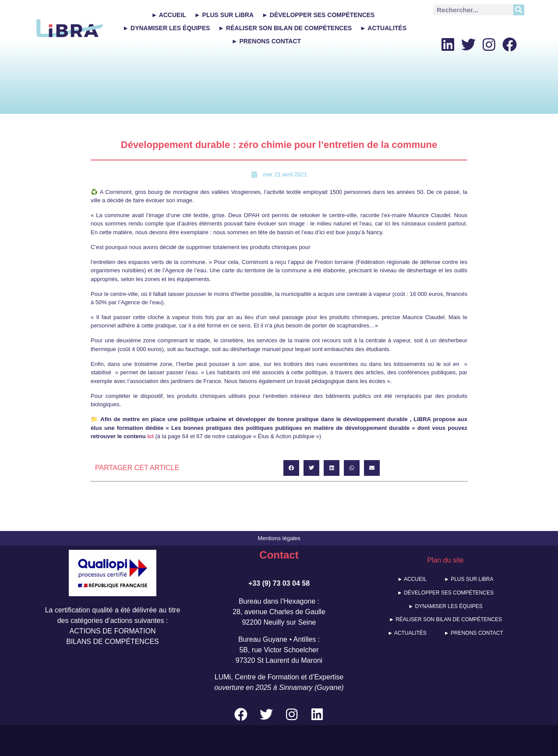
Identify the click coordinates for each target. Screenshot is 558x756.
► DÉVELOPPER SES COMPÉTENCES (318, 15)
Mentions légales (279, 538)
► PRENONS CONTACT (266, 41)
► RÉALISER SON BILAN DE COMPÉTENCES (285, 28)
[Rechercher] (519, 10)
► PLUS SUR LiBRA (224, 15)
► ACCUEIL (168, 15)
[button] (291, 468)
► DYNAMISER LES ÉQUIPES (166, 28)
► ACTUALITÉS (383, 28)
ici (150, 436)
